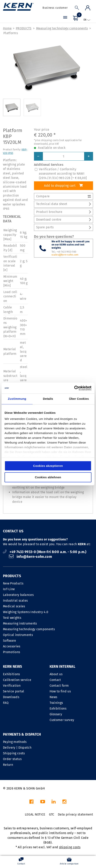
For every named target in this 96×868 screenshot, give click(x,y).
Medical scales (14, 606)
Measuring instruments (20, 623)
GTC (52, 814)
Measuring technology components (62, 28)
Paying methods (15, 742)
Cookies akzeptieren (48, 466)
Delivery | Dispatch (17, 748)
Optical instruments (18, 635)
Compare (64, 196)
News (53, 697)
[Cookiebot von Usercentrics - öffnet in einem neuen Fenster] (74, 388)
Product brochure (64, 212)
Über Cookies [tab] (79, 399)
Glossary (56, 714)
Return (8, 765)
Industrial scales (15, 601)
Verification (12, 686)
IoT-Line (9, 589)
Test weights (12, 618)
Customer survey (62, 720)
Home (7, 28)
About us (56, 674)
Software (10, 641)
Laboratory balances (18, 595)
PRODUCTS (24, 28)
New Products (13, 583)
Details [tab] (48, 399)
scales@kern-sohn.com (65, 255)
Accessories (12, 646)
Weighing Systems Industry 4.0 (26, 612)
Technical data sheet (64, 204)
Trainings (56, 703)
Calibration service (17, 680)
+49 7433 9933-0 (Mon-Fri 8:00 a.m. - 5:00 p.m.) (45, 552)
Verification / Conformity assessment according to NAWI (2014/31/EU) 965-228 (63, 174)
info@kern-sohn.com (30, 557)
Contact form (59, 686)
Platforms (11, 33)
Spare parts (64, 227)
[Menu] (65, 18)
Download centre (64, 220)
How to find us (60, 691)
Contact (55, 680)
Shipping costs (14, 753)
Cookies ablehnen (48, 477)
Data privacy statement (75, 814)
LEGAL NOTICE (35, 814)
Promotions (11, 652)
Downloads (11, 697)
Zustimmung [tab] (17, 399)
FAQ (6, 703)
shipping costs (70, 847)
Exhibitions (11, 674)
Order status (12, 759)
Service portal (14, 691)
